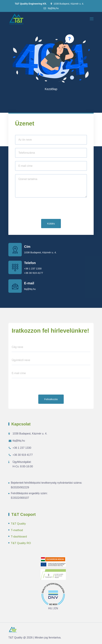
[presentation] (40, 209)
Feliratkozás (51, 399)
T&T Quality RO (21, 543)
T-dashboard (19, 537)
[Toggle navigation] (92, 19)
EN (56, 608)
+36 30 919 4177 (34, 273)
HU (50, 608)
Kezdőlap (51, 89)
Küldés (51, 224)
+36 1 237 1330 (33, 268)
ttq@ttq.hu (51, 8)
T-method (17, 530)
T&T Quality (18, 524)
